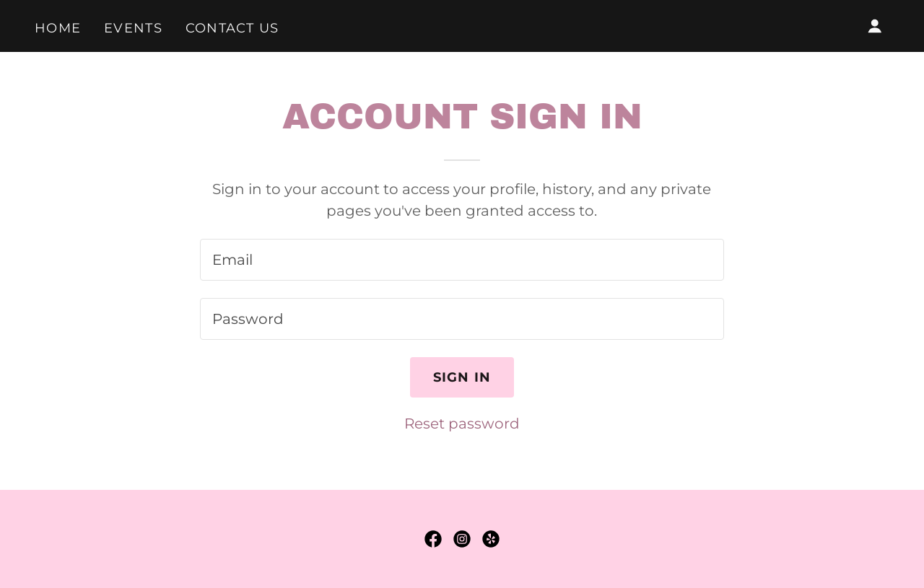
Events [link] (133, 28)
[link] (433, 539)
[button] (875, 26)
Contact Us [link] (232, 28)
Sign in (462, 377)
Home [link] (58, 28)
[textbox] (462, 260)
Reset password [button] (462, 424)
